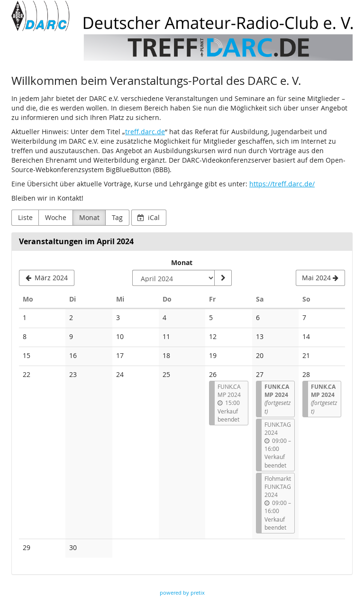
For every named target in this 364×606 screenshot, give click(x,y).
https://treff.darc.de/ (282, 184)
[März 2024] (47, 278)
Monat (89, 217)
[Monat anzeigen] (223, 278)
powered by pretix (182, 592)
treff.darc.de (145, 132)
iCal (149, 217)
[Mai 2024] (320, 278)
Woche (56, 217)
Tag (117, 217)
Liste (25, 217)
